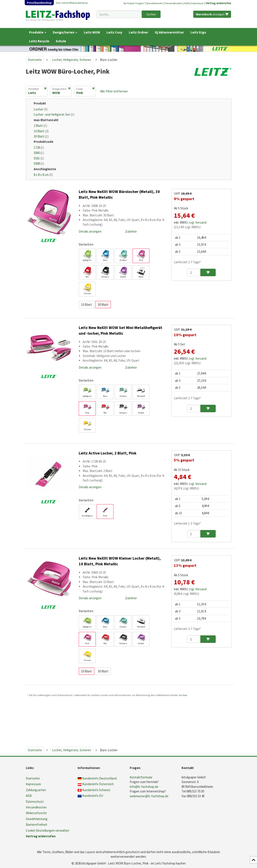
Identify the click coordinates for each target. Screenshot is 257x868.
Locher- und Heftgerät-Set (54, 114)
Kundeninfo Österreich (98, 784)
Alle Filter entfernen (114, 91)
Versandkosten (174, 3)
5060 (39, 153)
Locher (41, 109)
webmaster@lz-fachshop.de (149, 796)
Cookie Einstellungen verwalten (47, 830)
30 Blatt (41, 136)
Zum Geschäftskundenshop (72, 3)
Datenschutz (35, 802)
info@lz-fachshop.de (144, 787)
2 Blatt (40, 126)
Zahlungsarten (36, 790)
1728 (39, 148)
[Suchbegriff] (119, 14)
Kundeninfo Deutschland (99, 778)
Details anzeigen (90, 231)
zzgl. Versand (198, 222)
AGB (187, 3)
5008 (39, 164)
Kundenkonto (155, 3)
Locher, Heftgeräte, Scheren (72, 60)
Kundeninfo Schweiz (96, 790)
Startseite (35, 60)
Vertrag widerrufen (219, 3)
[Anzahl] (194, 272)
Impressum (197, 3)
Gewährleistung (37, 819)
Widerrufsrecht (36, 813)
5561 (39, 158)
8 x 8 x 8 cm (43, 175)
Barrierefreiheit (37, 825)
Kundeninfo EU (93, 796)
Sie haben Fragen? (134, 3)
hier (185, 695)
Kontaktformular (141, 777)
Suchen (151, 14)
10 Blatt (41, 131)
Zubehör (131, 231)
